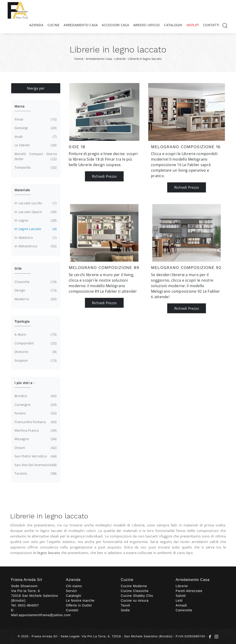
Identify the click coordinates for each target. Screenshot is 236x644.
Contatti (211, 25)
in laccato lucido (35, 203)
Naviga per (36, 88)
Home (79, 59)
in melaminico (35, 246)
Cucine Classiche (135, 591)
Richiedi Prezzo (104, 176)
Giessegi (35, 128)
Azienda (36, 25)
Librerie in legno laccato (145, 59)
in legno (35, 220)
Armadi (181, 605)
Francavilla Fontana (35, 422)
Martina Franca (35, 430)
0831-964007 (28, 605)
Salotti (181, 596)
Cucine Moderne (134, 586)
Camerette (184, 610)
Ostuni (35, 448)
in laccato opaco (35, 212)
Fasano (35, 413)
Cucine (54, 25)
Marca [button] (19, 106)
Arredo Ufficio (147, 25)
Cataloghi (173, 25)
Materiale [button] (22, 190)
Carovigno (35, 405)
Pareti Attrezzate (189, 591)
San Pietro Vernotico (35, 456)
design (35, 290)
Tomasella (35, 167)
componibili (35, 343)
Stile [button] (18, 268)
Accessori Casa (115, 25)
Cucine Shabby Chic (137, 596)
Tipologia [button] (22, 321)
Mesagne (35, 439)
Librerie (120, 59)
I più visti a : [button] (24, 383)
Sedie (125, 610)
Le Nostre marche (80, 601)
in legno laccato (35, 229)
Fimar (35, 119)
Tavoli (125, 605)
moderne (35, 299)
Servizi (71, 591)
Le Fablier (35, 145)
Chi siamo (74, 586)
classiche (35, 282)
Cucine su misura (135, 601)
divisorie (35, 352)
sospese (35, 361)
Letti (179, 601)
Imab (35, 137)
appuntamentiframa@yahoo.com (45, 615)
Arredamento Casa (81, 25)
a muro (35, 335)
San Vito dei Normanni (35, 465)
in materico (35, 238)
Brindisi (35, 396)
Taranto (35, 474)
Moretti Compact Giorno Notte (36, 157)
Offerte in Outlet (79, 605)
